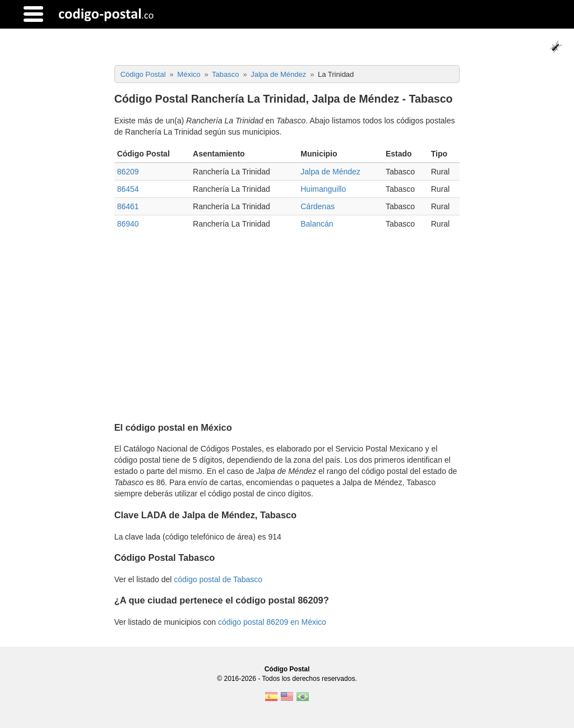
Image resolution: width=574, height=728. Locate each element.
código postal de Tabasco (218, 579)
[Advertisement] (287, 322)
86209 (128, 172)
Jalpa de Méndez (330, 172)
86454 (128, 189)
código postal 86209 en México (272, 622)
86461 (128, 206)
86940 (128, 224)
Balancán (317, 224)
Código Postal (287, 669)
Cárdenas (318, 206)
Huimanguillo (323, 189)
